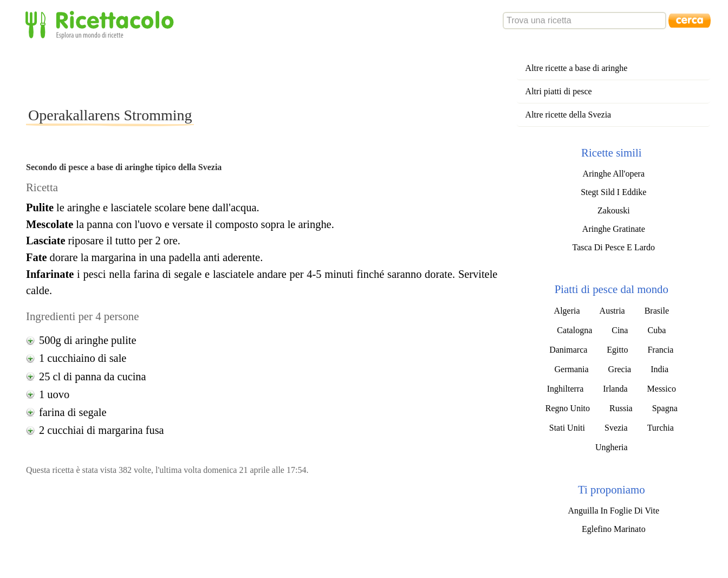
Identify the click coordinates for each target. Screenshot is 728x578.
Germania (572, 369)
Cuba (656, 330)
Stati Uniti (567, 428)
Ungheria (612, 447)
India (659, 369)
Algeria (567, 311)
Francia (660, 350)
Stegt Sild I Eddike (613, 192)
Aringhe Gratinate (614, 229)
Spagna (665, 408)
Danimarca (568, 350)
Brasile (657, 311)
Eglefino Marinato (614, 529)
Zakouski (614, 210)
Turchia (661, 428)
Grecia (620, 369)
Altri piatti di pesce (559, 91)
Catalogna (574, 330)
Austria (612, 311)
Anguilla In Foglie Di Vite (614, 511)
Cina (620, 330)
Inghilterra (565, 389)
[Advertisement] (223, 73)
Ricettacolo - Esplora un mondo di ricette (102, 24)
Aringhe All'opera (614, 174)
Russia (621, 408)
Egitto (617, 350)
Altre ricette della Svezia (568, 115)
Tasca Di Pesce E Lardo (614, 247)
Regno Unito (568, 408)
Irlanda (615, 389)
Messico (662, 389)
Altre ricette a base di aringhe (577, 68)
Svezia (616, 428)
